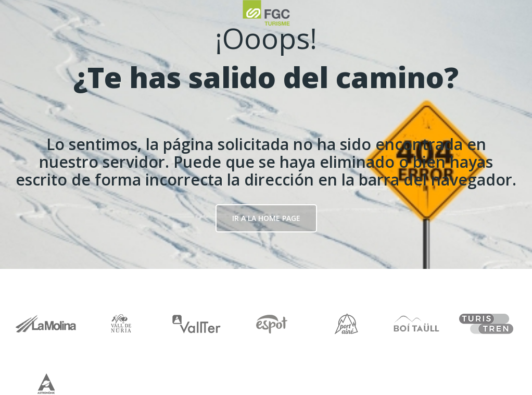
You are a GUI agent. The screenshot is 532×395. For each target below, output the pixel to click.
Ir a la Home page (266, 218)
